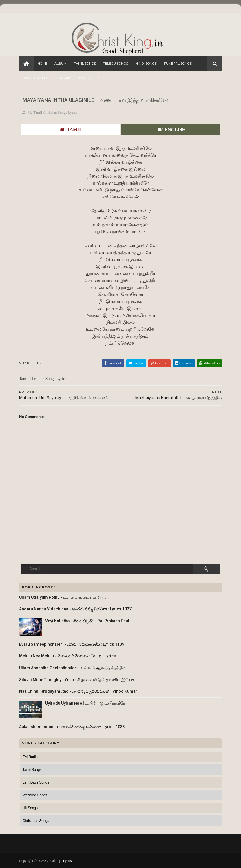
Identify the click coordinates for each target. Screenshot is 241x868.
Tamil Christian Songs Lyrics (55, 112)
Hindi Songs (146, 64)
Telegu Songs (116, 64)
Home (42, 64)
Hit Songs (30, 808)
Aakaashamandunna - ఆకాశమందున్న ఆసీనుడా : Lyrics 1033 (72, 727)
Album (61, 64)
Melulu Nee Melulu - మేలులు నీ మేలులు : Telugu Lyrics (67, 656)
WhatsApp (209, 363)
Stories (65, 78)
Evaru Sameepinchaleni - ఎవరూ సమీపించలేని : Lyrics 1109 (72, 644)
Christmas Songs (36, 821)
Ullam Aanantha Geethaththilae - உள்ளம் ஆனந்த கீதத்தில (72, 668)
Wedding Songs (35, 795)
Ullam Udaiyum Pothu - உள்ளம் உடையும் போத (63, 597)
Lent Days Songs (36, 782)
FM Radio (30, 757)
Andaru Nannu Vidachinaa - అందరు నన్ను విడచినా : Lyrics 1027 (75, 609)
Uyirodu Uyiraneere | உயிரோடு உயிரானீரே (85, 703)
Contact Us (90, 78)
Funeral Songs (178, 64)
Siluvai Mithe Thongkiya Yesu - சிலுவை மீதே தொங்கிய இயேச (77, 680)
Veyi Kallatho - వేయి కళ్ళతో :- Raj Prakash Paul (87, 621)
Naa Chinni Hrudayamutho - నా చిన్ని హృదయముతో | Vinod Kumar (78, 691)
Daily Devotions (37, 78)
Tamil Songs (85, 64)
